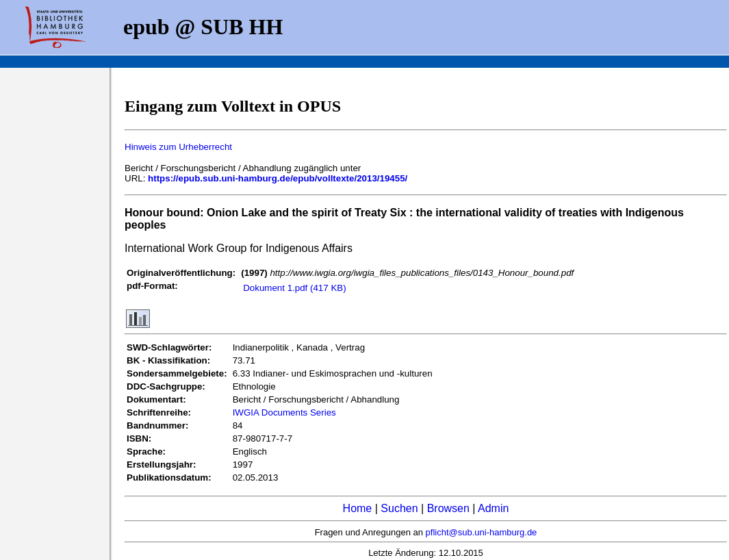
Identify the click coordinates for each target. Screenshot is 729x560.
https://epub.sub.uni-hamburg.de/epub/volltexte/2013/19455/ (278, 178)
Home (358, 508)
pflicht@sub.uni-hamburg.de (482, 532)
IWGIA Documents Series (284, 412)
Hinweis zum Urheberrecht (178, 147)
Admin (493, 508)
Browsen (448, 508)
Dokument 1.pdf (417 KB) (294, 288)
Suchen (399, 508)
